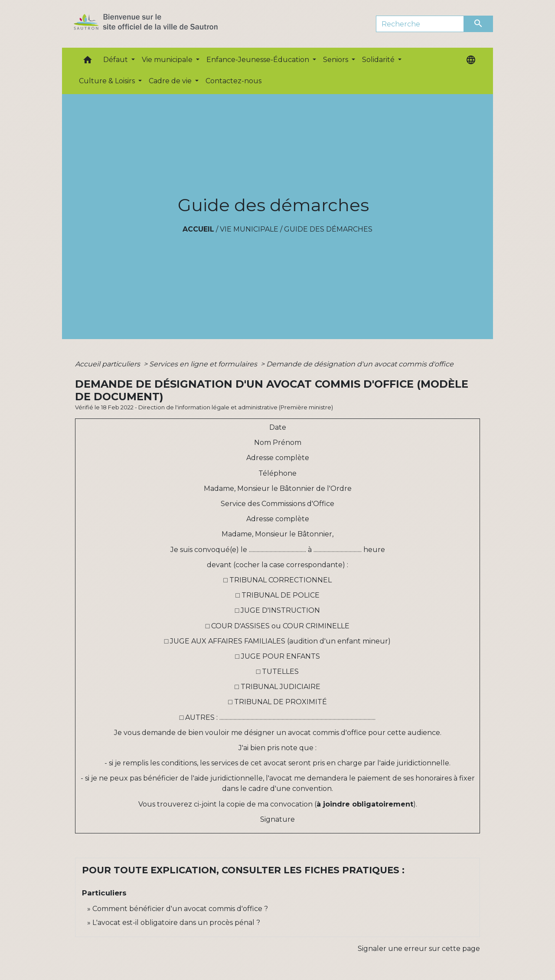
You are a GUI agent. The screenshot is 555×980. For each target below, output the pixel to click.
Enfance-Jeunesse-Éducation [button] (259, 60)
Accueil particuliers (108, 364)
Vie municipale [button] (168, 60)
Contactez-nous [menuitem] (233, 81)
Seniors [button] (336, 60)
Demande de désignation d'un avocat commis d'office (360, 364)
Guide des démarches (328, 229)
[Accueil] (161, 24)
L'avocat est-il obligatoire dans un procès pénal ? (176, 923)
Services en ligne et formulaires (204, 364)
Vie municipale (249, 229)
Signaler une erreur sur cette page (419, 949)
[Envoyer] (479, 24)
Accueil (198, 229)
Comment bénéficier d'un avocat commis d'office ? (180, 909)
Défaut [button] (116, 60)
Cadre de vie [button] (171, 81)
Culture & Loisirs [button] (108, 81)
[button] (88, 62)
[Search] (420, 24)
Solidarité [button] (379, 60)
